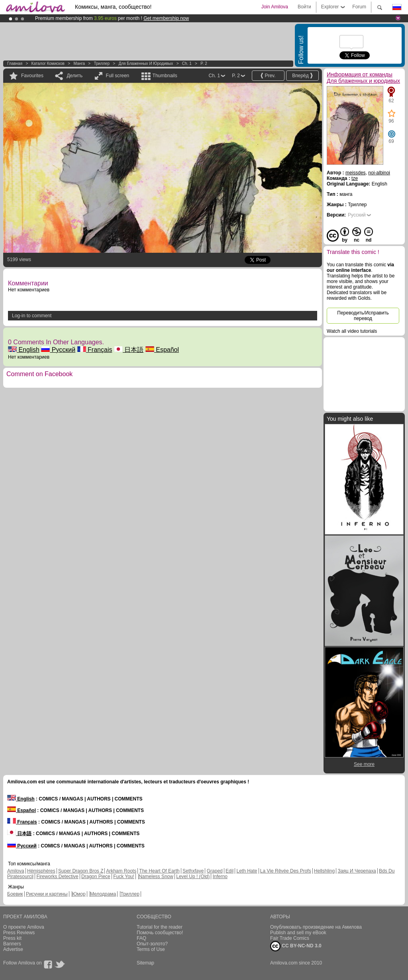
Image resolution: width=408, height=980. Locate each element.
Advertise (13, 949)
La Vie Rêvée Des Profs (286, 871)
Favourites (32, 76)
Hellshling (324, 871)
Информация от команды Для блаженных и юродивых (363, 78)
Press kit (12, 938)
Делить (75, 76)
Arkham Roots (121, 871)
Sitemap (145, 963)
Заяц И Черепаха (357, 871)
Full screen (118, 76)
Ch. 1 (187, 63)
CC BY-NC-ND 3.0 (296, 946)
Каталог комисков (48, 63)
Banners (12, 944)
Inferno (220, 877)
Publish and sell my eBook (298, 933)
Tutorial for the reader (160, 927)
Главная (15, 63)
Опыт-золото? (152, 944)
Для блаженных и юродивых (146, 63)
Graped (215, 871)
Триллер (102, 63)
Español (162, 350)
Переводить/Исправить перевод (363, 316)
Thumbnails (165, 76)
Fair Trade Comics (290, 938)
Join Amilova (275, 7)
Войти (304, 7)
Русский (58, 350)
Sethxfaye (193, 871)
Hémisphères (41, 871)
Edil (229, 871)
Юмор (79, 894)
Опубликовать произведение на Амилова (316, 927)
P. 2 (204, 63)
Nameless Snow (156, 877)
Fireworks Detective (57, 877)
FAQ (141, 938)
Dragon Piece (96, 877)
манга (79, 63)
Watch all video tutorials (352, 331)
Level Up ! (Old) (193, 877)
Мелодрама (103, 894)
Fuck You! (124, 877)
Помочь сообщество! (160, 933)
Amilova (16, 871)
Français (95, 350)
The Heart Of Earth (159, 871)
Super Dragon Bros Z (81, 871)
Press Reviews (19, 933)
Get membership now (166, 18)
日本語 (129, 350)
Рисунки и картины (47, 894)
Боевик (15, 894)
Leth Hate (247, 871)
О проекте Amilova (24, 927)
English (24, 350)
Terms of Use (151, 949)
